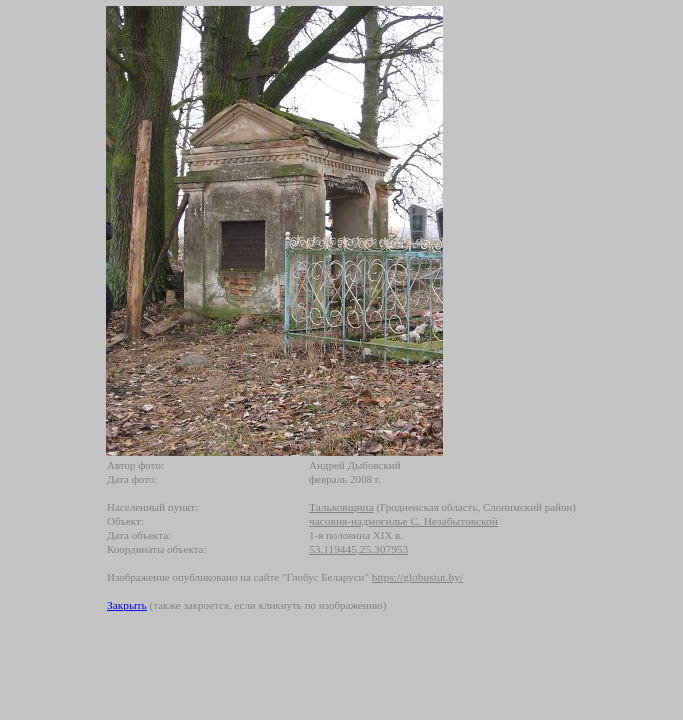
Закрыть (127, 605)
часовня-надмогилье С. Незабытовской (403, 521)
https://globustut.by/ (417, 577)
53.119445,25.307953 (358, 549)
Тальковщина (341, 507)
